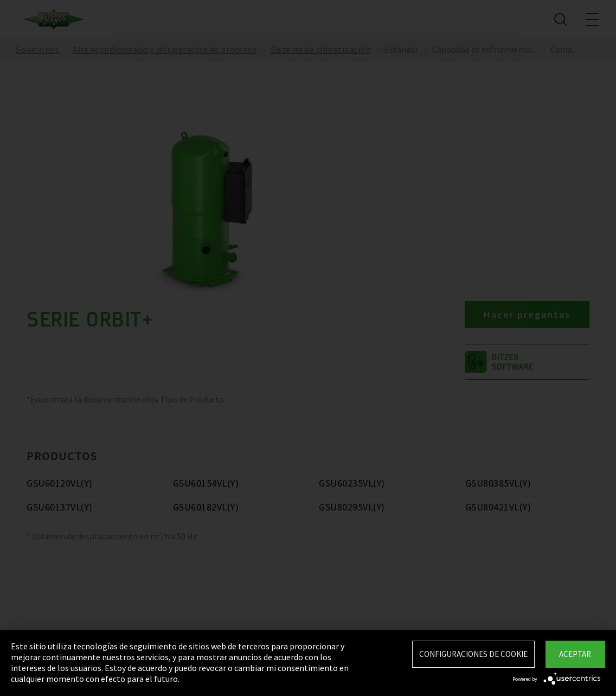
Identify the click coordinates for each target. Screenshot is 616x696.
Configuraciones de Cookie (473, 654)
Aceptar (575, 654)
